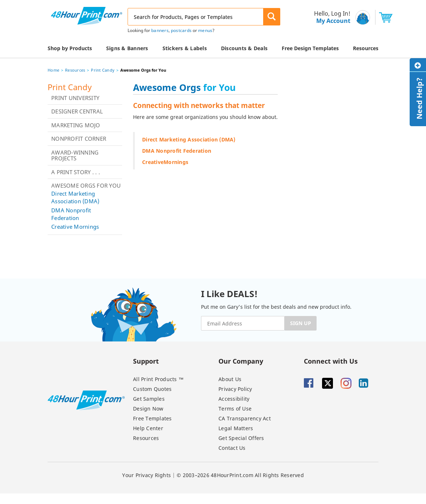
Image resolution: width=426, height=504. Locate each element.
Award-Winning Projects (75, 155)
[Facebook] (312, 383)
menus (205, 30)
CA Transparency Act (245, 418)
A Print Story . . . (76, 172)
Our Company (241, 361)
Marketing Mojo (76, 125)
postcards (181, 30)
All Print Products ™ (158, 379)
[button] (272, 17)
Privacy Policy (235, 389)
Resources (75, 70)
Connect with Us (331, 361)
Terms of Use (235, 409)
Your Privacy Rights (146, 475)
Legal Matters (236, 428)
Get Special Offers (241, 438)
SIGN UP (301, 323)
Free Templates (152, 418)
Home (53, 70)
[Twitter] (330, 383)
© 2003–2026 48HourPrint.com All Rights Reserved (240, 475)
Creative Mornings (75, 227)
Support (146, 361)
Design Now (148, 409)
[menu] (330, 17)
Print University (75, 98)
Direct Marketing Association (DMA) (75, 197)
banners (160, 30)
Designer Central (77, 111)
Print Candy (103, 70)
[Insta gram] (349, 383)
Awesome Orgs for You (86, 185)
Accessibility (234, 399)
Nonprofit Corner (79, 139)
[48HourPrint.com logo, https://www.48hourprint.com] (87, 15)
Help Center (148, 428)
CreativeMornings (165, 162)
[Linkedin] (367, 383)
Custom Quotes (152, 389)
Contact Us (232, 448)
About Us (230, 379)
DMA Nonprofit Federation (71, 214)
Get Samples (149, 399)
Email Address (1, 0)
